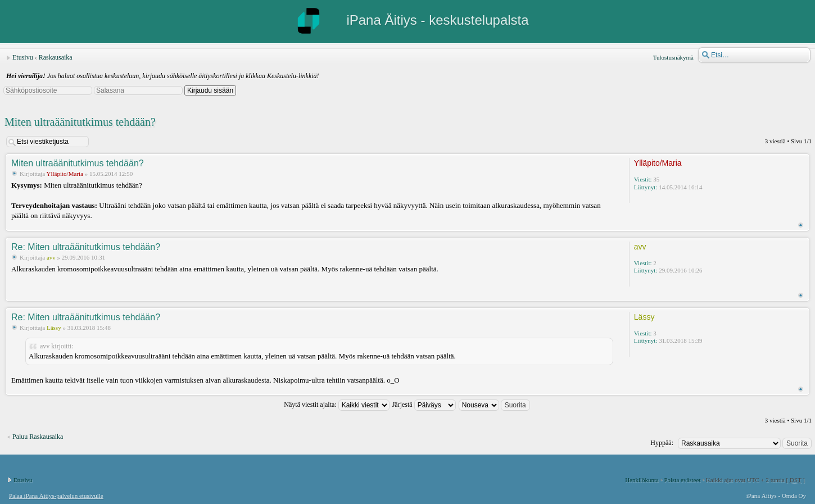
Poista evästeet (682, 480)
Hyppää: (662, 443)
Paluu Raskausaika (38, 437)
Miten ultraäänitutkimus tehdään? (80, 122)
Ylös (801, 225)
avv (51, 257)
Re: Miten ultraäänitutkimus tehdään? (86, 247)
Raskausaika (56, 57)
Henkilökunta (642, 480)
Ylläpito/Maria (65, 174)
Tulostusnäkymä (673, 57)
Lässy (54, 328)
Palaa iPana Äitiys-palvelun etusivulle (56, 496)
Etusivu (23, 57)
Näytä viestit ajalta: (336, 405)
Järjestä (424, 405)
